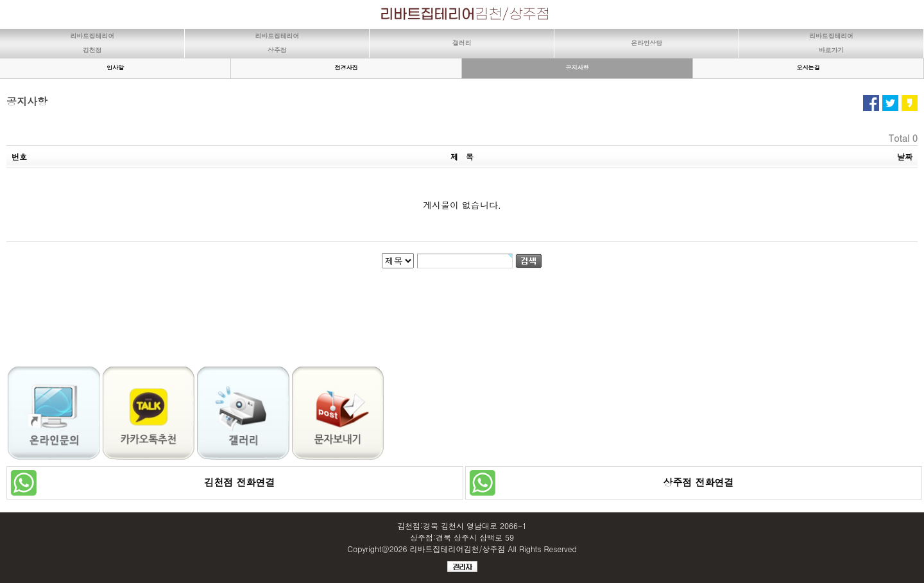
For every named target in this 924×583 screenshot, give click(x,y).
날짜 (905, 156)
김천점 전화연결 (235, 482)
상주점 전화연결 (693, 482)
